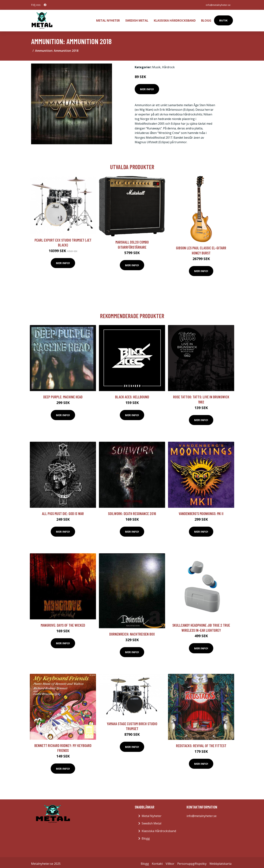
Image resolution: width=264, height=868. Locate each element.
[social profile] (45, 5)
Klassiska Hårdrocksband (175, 19)
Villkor (170, 861)
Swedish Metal (137, 19)
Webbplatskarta (220, 861)
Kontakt (157, 861)
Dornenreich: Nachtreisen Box (132, 632)
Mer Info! (147, 87)
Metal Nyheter (108, 19)
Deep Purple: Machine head (63, 394)
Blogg (206, 19)
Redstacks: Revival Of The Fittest (201, 743)
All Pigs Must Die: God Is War (63, 511)
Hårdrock (168, 65)
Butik (223, 19)
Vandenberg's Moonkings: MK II (201, 511)
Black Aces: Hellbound (132, 394)
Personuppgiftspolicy (192, 861)
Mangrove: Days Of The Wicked (63, 623)
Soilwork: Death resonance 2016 (132, 511)
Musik (156, 65)
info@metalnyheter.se (217, 5)
